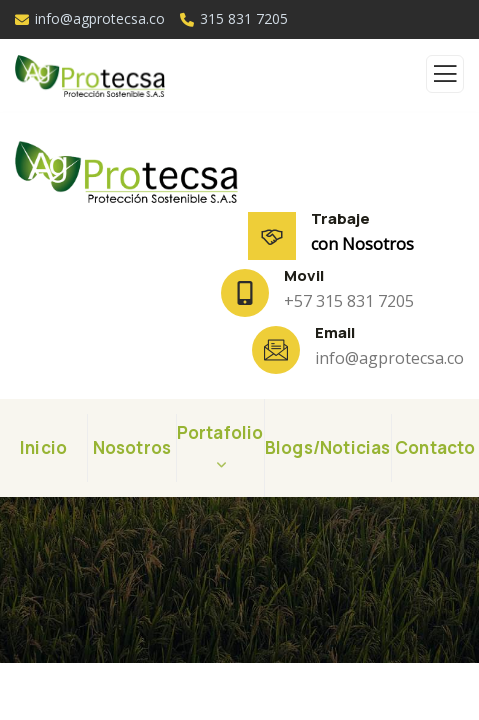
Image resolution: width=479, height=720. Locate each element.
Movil (304, 275)
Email (335, 332)
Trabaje (340, 218)
